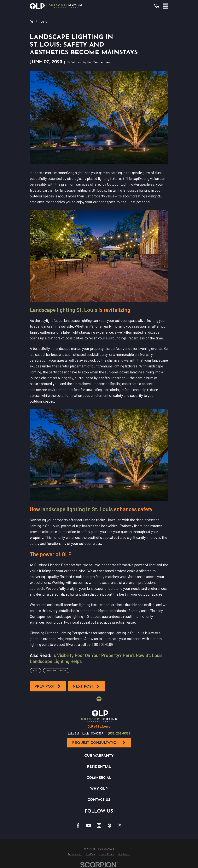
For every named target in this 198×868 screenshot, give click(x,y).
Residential (99, 767)
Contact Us (99, 800)
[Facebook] (78, 825)
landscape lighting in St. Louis (77, 509)
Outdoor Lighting (56, 670)
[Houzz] (109, 825)
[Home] (56, 6)
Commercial (99, 778)
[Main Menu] (166, 6)
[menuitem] (75, 854)
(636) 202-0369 (119, 733)
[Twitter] (120, 825)
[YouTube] (89, 825)
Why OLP (99, 789)
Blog (35, 670)
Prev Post (48, 686)
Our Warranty (99, 756)
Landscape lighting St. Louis (64, 310)
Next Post (86, 686)
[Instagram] (99, 825)
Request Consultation (99, 743)
